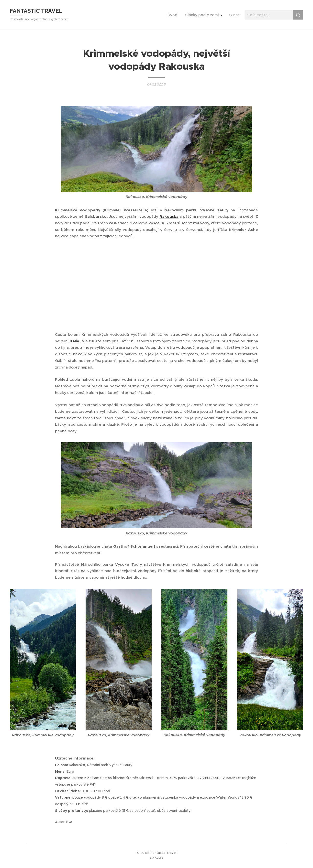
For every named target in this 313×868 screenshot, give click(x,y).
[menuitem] (174, 15)
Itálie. (75, 341)
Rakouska (169, 217)
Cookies (156, 858)
